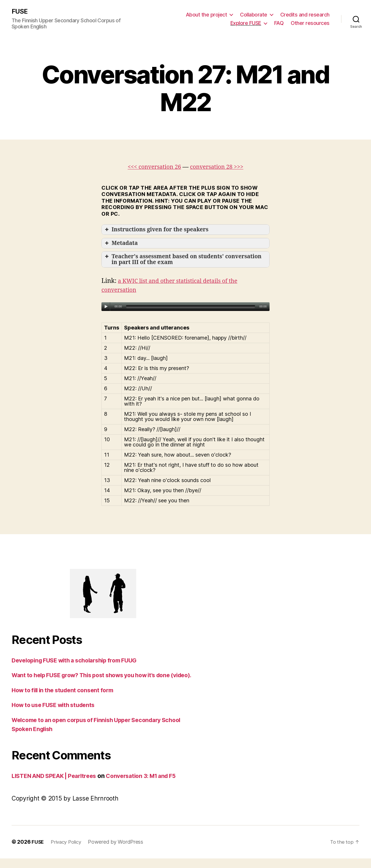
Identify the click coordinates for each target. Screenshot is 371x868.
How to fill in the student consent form (67, 700)
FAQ (279, 23)
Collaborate (254, 15)
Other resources (310, 23)
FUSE (20, 12)
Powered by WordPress (119, 852)
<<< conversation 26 (152, 167)
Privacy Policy (68, 852)
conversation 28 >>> (219, 167)
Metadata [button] (121, 243)
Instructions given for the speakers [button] (156, 230)
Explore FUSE (246, 23)
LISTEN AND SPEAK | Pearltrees (58, 785)
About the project (207, 15)
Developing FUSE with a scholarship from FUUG (80, 661)
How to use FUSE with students (57, 715)
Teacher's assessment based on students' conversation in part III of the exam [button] (183, 260)
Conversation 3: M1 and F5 (152, 785)
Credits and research (305, 15)
